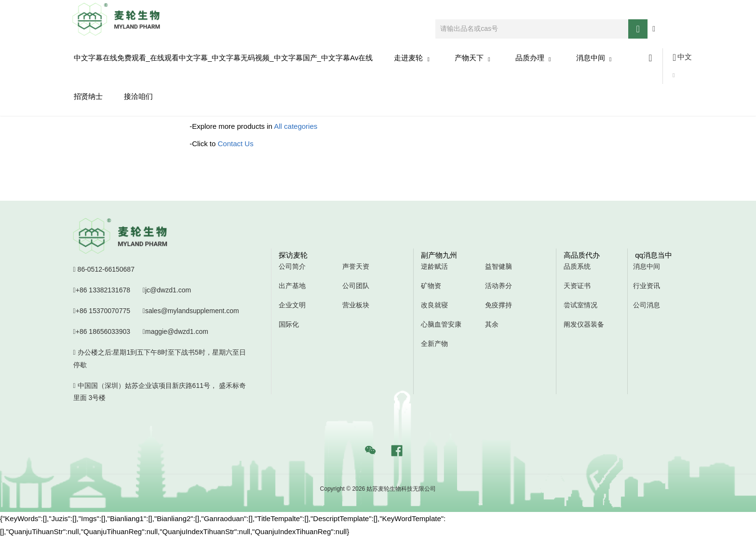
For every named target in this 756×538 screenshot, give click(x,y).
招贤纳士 (88, 96)
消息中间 (594, 58)
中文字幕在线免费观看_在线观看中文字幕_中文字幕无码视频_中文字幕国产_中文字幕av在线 (223, 58)
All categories (296, 126)
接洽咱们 (138, 96)
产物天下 (472, 58)
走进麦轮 (412, 58)
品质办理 (533, 58)
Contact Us (236, 144)
